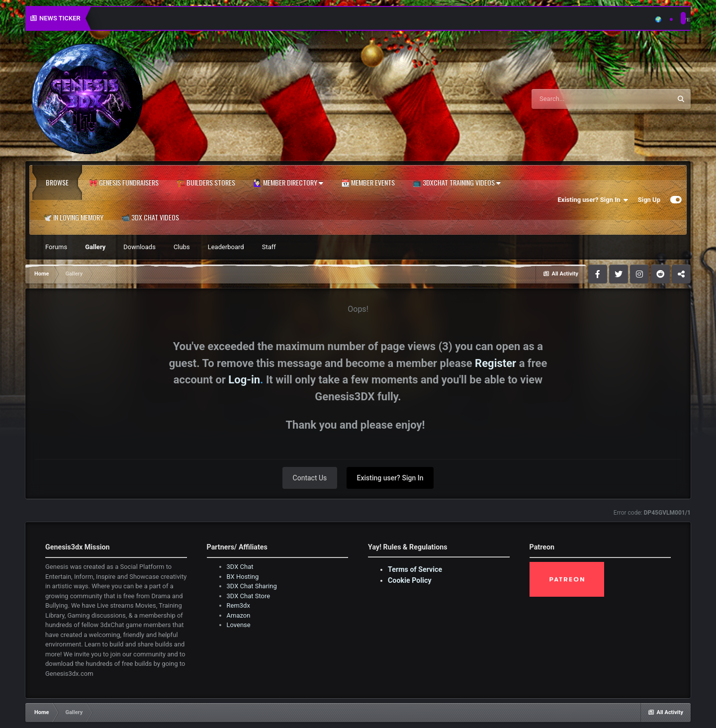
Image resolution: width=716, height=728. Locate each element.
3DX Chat (240, 567)
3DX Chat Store (249, 596)
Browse (57, 182)
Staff (269, 247)
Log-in (244, 380)
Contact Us (310, 478)
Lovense (239, 625)
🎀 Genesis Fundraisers (124, 182)
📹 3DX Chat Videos (150, 217)
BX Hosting (243, 577)
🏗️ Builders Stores (206, 182)
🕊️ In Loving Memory (73, 217)
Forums (56, 247)
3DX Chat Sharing (252, 586)
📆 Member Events (368, 182)
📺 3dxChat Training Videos (457, 182)
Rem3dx (238, 605)
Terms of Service (415, 569)
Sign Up (649, 200)
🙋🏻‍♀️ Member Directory (288, 182)
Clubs (182, 247)
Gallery (95, 247)
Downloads (139, 247)
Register (495, 363)
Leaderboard (226, 247)
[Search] (576, 99)
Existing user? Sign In (593, 200)
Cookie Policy (410, 580)
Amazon (239, 615)
